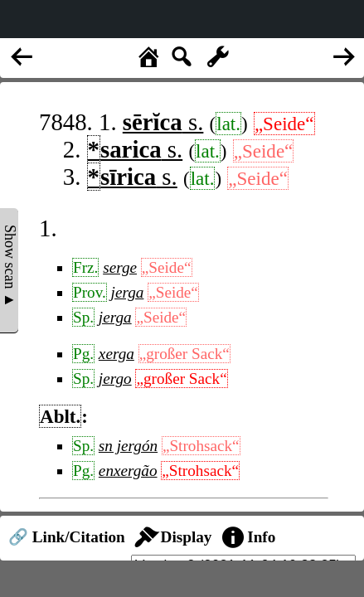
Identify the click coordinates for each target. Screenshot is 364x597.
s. (163, 122)
